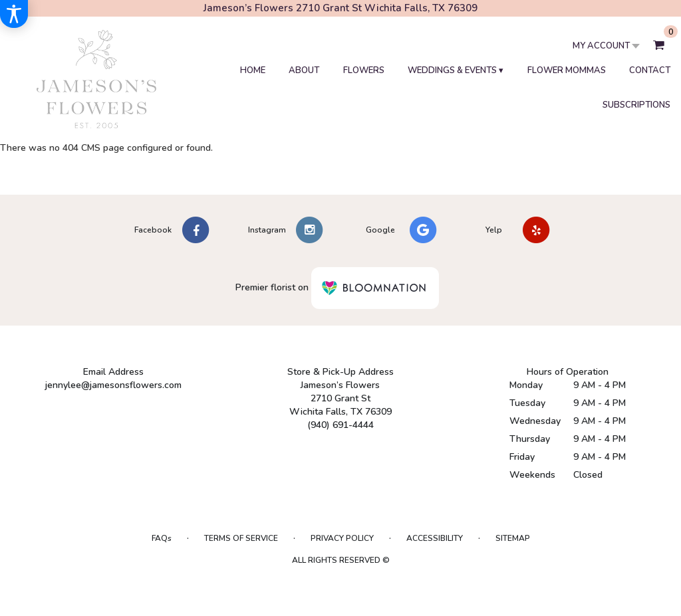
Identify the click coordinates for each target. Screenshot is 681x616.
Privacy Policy (342, 538)
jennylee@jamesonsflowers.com (113, 385)
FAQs (162, 538)
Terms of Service (241, 538)
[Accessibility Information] (14, 14)
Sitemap (513, 538)
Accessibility (435, 538)
